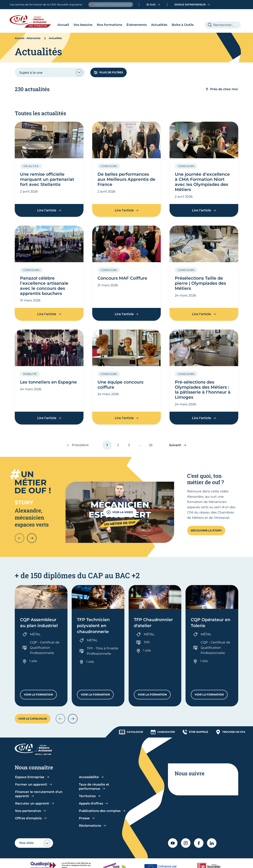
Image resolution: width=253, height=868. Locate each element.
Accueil (63, 25)
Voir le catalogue (33, 698)
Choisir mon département (111, 5)
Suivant (175, 445)
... (140, 445)
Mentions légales (156, 862)
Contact (223, 862)
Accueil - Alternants (28, 38)
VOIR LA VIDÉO (120, 512)
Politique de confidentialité (43, 862)
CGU (69, 862)
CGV (79, 862)
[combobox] (50, 72)
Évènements (137, 25)
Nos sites (26, 822)
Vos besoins (83, 25)
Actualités (159, 25)
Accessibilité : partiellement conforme (113, 862)
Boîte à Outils (183, 25)
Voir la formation (40, 675)
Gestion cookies (182, 862)
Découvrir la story (206, 530)
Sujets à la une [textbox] (31, 73)
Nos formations (109, 25)
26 (152, 446)
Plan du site (205, 862)
